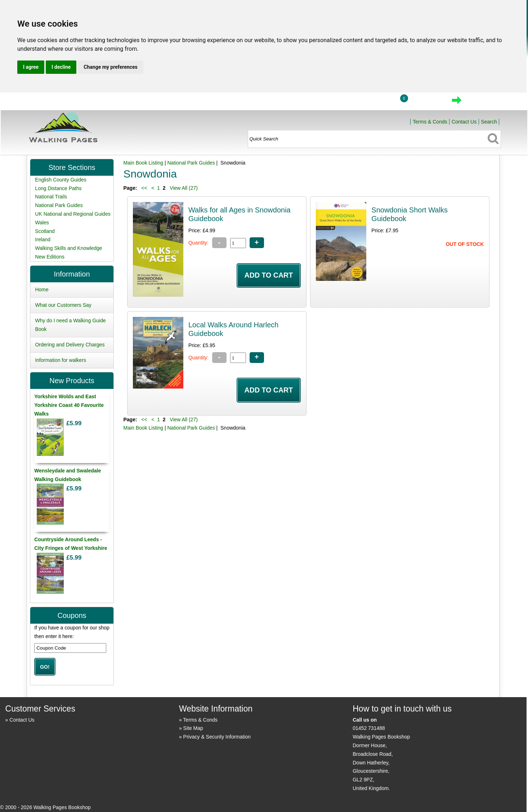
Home (343, 102)
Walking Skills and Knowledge (68, 248)
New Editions (50, 257)
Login (376, 102)
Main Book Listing (143, 163)
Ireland (43, 239)
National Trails (51, 197)
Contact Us (464, 122)
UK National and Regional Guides (73, 214)
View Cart (426, 102)
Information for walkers (61, 360)
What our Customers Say (63, 305)
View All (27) (183, 188)
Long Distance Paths (58, 188)
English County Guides (61, 180)
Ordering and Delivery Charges (70, 345)
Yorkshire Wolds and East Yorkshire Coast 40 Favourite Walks (69, 405)
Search (489, 122)
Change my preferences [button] (110, 67)
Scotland (45, 231)
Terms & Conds (430, 122)
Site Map (193, 728)
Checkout (481, 102)
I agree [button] (31, 67)
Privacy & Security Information (217, 737)
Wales (42, 223)
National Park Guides (191, 163)
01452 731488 (369, 728)
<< (144, 188)
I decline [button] (61, 67)
